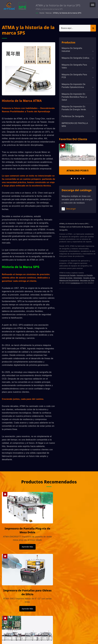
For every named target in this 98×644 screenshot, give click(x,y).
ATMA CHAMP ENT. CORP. (29, 635)
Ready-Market (26, 638)
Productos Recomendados (49, 482)
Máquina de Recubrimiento (69, 280)
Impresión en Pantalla (84, 275)
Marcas (49, 13)
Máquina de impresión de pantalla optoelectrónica (73, 86)
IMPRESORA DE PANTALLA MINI (75, 125)
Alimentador (78, 278)
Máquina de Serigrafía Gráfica (75, 58)
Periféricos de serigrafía (73, 116)
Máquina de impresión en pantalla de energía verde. (74, 108)
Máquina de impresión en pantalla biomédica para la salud (74, 97)
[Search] (75, 28)
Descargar (69, 209)
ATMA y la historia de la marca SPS (67, 13)
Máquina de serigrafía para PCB (74, 76)
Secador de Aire (89, 278)
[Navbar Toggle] (93, 5)
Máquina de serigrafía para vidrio (74, 66)
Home (42, 13)
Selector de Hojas (66, 278)
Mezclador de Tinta (87, 280)
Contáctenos (75, 283)
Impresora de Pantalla (67, 275)
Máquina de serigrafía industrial (72, 50)
